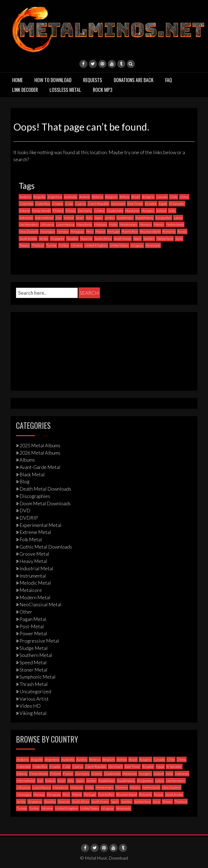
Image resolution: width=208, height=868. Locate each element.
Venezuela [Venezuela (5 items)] (153, 245)
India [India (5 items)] (172, 211)
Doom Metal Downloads (45, 503)
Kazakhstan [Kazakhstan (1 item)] (125, 218)
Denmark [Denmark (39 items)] (118, 204)
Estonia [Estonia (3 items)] (25, 211)
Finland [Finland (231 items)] (58, 211)
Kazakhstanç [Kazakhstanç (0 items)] (144, 218)
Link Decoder (25, 90)
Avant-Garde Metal (40, 467)
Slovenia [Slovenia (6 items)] (86, 239)
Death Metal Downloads (45, 489)
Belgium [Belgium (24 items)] (111, 197)
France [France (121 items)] (71, 211)
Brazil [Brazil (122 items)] (136, 197)
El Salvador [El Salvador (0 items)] (177, 204)
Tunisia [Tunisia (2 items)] (51, 245)
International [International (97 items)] (44, 218)
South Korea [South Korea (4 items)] (123, 239)
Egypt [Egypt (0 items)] (163, 204)
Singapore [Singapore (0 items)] (57, 239)
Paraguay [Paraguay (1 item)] (77, 231)
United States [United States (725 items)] (119, 245)
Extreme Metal (35, 532)
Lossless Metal (65, 90)
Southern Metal (36, 655)
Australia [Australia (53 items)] (71, 197)
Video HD (30, 706)
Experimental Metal (40, 525)
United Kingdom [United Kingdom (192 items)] (96, 245)
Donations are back (134, 80)
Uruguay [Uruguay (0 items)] (137, 245)
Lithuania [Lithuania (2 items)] (47, 224)
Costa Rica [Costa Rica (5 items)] (43, 204)
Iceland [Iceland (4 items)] (161, 211)
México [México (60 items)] (159, 224)
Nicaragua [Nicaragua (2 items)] (48, 231)
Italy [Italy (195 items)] (89, 218)
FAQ (169, 80)
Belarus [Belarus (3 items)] (97, 197)
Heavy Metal (33, 561)
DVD (25, 510)
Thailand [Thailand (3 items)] (38, 245)
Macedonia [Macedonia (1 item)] (84, 224)
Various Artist (34, 699)
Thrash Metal (34, 684)
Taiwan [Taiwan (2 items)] (24, 245)
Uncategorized (35, 691)
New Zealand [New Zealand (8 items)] (29, 231)
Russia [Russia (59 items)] (182, 231)
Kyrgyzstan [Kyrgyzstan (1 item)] (164, 218)
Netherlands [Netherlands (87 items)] (175, 224)
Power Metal (33, 633)
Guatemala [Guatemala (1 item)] (115, 211)
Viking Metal (33, 713)
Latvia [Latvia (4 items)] (178, 218)
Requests (93, 80)
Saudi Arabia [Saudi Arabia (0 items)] (28, 239)
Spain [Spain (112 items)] (137, 239)
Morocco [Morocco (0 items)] (145, 224)
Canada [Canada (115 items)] (162, 197)
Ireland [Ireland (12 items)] (69, 218)
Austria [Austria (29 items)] (84, 197)
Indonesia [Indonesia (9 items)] (26, 218)
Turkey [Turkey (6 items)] (64, 245)
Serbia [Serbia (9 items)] (44, 239)
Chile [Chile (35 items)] (174, 197)
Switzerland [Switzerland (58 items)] (165, 239)
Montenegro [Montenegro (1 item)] (128, 224)
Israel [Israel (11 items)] (80, 218)
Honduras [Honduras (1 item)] (132, 211)
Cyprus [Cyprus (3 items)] (80, 204)
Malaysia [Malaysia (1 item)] (100, 224)
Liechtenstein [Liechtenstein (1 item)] (29, 224)
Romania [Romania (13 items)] (169, 231)
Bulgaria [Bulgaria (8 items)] (148, 197)
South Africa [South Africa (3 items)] (103, 239)
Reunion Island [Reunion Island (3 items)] (150, 231)
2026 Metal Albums (40, 453)
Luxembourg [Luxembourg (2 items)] (65, 224)
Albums (27, 460)
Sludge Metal (34, 648)
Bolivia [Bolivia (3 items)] (124, 197)
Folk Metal (31, 539)
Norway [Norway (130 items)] (63, 231)
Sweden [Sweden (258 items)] (149, 239)
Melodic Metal (35, 583)
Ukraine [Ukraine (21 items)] (77, 245)
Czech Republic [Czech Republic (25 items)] (98, 204)
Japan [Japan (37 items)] (99, 218)
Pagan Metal (33, 619)
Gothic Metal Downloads (46, 547)
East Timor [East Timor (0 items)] (135, 204)
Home (17, 80)
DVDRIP (29, 518)
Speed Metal (33, 662)
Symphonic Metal (38, 677)
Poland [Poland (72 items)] (100, 231)
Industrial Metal (36, 568)
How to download (53, 80)
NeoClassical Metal (40, 604)
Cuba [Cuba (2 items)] (69, 204)
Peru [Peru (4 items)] (90, 231)
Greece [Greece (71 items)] (99, 211)
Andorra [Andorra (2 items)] (25, 197)
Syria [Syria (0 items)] (179, 239)
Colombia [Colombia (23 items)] (26, 204)
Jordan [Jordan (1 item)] (110, 218)
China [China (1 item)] (184, 197)
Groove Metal (34, 554)
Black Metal (32, 474)
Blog (25, 481)
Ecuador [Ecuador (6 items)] (151, 204)
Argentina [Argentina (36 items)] (55, 197)
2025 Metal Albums (40, 445)
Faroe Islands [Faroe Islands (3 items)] (41, 211)
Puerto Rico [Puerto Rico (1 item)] (130, 231)
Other (26, 612)
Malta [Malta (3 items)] (113, 224)
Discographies (35, 496)
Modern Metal (35, 597)
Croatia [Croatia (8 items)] (58, 204)
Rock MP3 (103, 90)
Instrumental (33, 576)
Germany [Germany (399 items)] (85, 211)
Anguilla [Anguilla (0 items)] (39, 197)
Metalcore (31, 590)
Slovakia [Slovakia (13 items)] (72, 239)
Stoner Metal (33, 670)
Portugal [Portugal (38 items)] (113, 231)
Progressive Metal (39, 641)
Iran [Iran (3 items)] (59, 218)
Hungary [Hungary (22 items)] (148, 211)
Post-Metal (32, 626)
